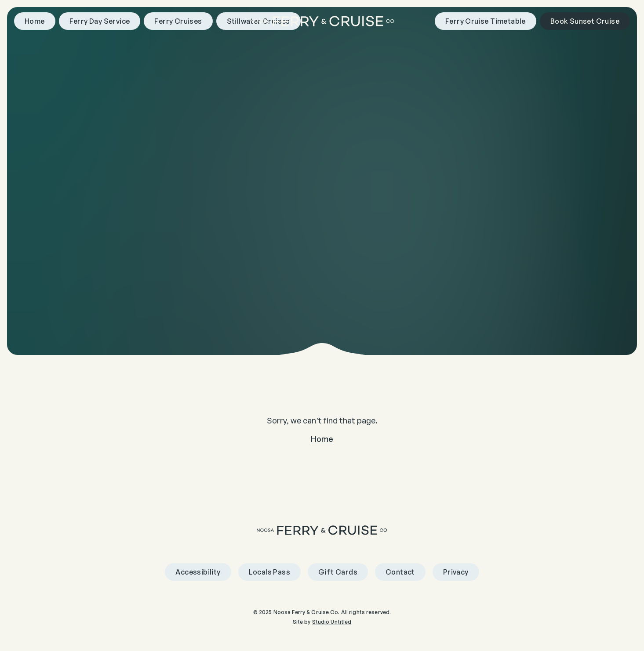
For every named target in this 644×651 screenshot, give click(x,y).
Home (322, 439)
